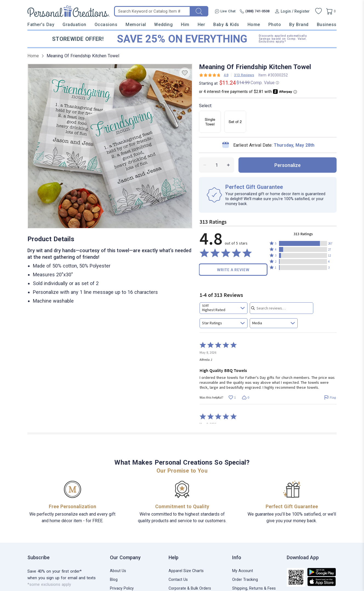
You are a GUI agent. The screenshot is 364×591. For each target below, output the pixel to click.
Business (327, 25)
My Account (243, 571)
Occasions (106, 25)
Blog (114, 579)
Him (185, 25)
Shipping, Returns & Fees (254, 588)
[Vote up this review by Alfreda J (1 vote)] (232, 398)
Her (201, 25)
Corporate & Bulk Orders (190, 588)
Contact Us (178, 579)
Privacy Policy (122, 588)
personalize (288, 165)
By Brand (299, 25)
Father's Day (41, 25)
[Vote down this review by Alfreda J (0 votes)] (245, 398)
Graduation (74, 25)
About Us (118, 571)
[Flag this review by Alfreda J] (330, 398)
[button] (303, 243)
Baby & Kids (226, 25)
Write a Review (233, 270)
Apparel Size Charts (186, 571)
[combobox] (224, 308)
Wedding (163, 25)
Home (254, 25)
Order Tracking (245, 579)
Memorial (136, 25)
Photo (275, 25)
